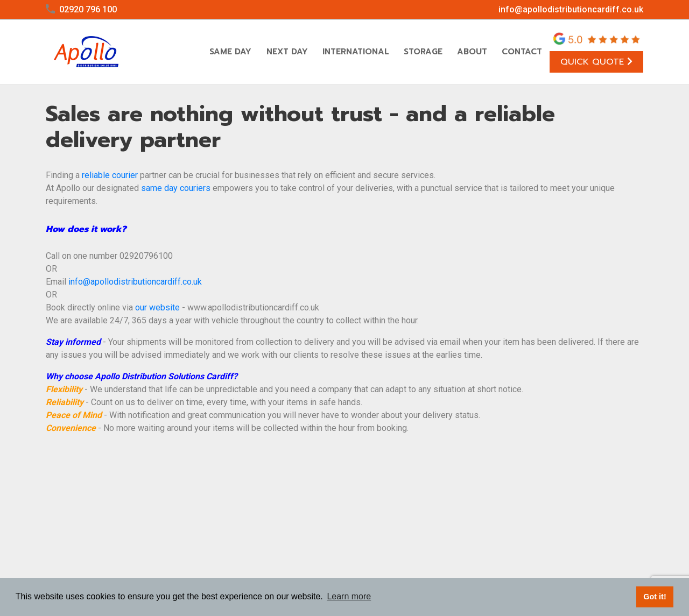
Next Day (287, 52)
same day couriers (176, 188)
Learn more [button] (349, 596)
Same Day (230, 52)
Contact (522, 52)
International (356, 52)
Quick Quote (596, 62)
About (472, 52)
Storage (423, 52)
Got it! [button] (655, 597)
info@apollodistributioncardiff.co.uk (571, 9)
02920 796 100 (88, 9)
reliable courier (110, 175)
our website (157, 307)
